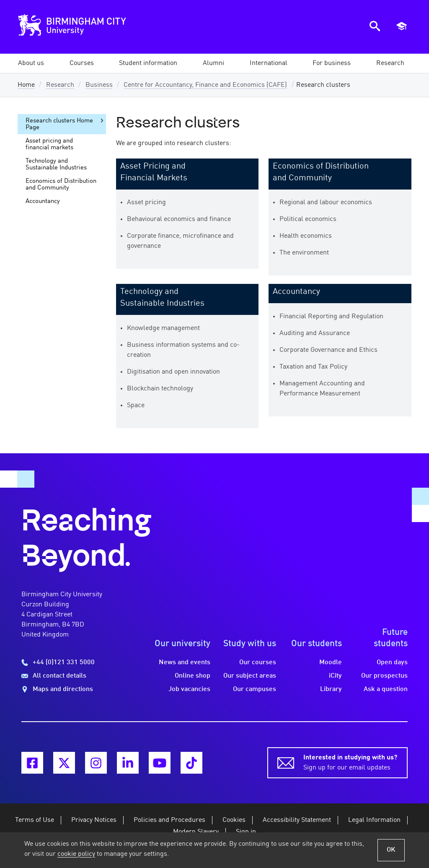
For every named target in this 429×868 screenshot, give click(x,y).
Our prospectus (384, 676)
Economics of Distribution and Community (61, 185)
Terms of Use (35, 820)
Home (26, 85)
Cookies (234, 820)
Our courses (258, 663)
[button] (31, 63)
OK (391, 850)
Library (331, 689)
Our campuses (255, 689)
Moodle (331, 663)
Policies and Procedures (169, 820)
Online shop (193, 676)
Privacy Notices (94, 820)
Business (99, 85)
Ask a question (386, 689)
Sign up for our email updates (350, 762)
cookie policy (76, 854)
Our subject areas (250, 676)
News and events (185, 663)
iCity (335, 676)
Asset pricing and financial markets (49, 144)
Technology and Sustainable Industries (56, 164)
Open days (392, 663)
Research (60, 85)
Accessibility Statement (297, 820)
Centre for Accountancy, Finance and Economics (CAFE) (205, 85)
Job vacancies (189, 689)
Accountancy (296, 292)
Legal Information (374, 820)
